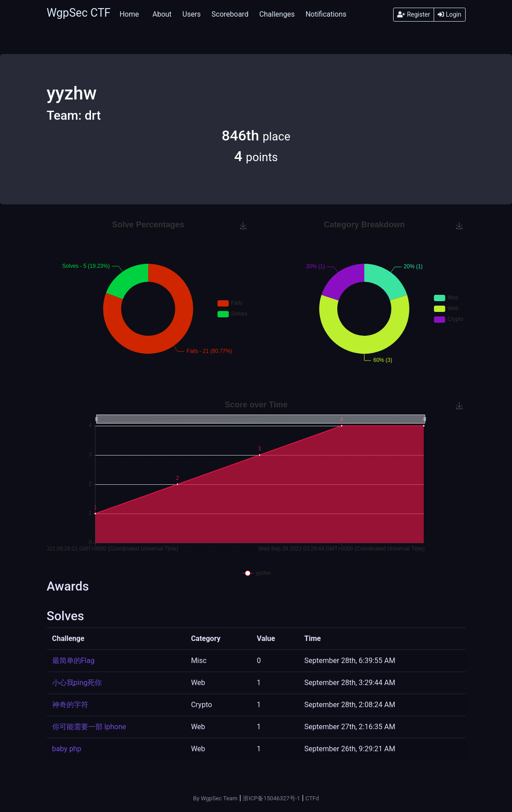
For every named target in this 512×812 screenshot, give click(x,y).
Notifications (326, 14)
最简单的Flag (73, 661)
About (162, 14)
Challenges (277, 14)
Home (129, 14)
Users (192, 14)
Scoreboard (230, 14)
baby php (67, 749)
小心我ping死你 (77, 683)
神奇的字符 (70, 705)
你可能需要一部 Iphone (89, 727)
